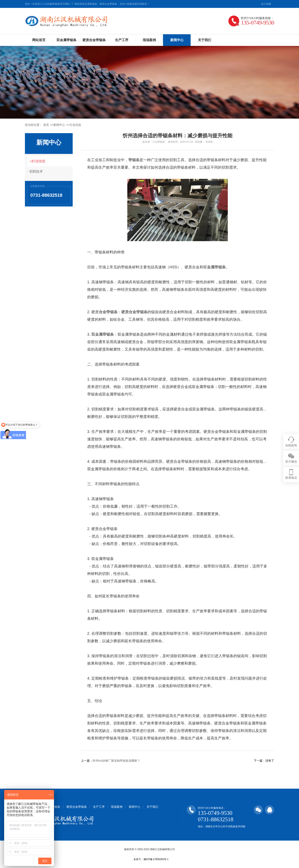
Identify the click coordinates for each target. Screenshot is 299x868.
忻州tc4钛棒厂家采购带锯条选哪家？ (116, 761)
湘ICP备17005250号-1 (156, 859)
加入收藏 (266, 4)
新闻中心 (177, 40)
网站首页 (39, 40)
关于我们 (205, 40)
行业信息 (75, 125)
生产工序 (122, 40)
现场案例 (149, 40)
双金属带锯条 (66, 40)
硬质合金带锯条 (94, 40)
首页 (46, 125)
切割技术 (38, 171)
